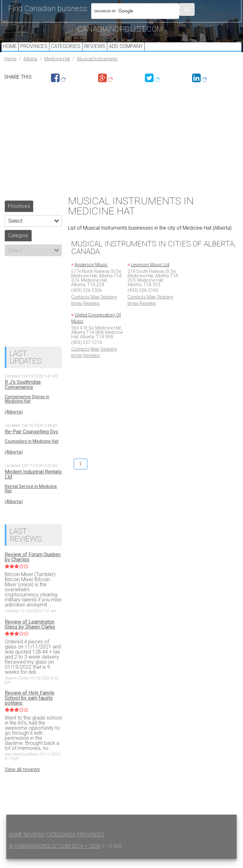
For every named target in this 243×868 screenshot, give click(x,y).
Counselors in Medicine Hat (32, 451)
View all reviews (22, 778)
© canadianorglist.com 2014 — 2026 (55, 855)
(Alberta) (14, 421)
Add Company (140, 51)
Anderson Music (91, 274)
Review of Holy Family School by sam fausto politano (30, 708)
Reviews (106, 51)
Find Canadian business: (48, 9)
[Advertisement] (121, 146)
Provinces (39, 51)
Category (18, 245)
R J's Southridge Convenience (23, 394)
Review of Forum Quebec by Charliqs (33, 566)
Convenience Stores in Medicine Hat (27, 408)
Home (12, 51)
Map (95, 306)
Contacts (80, 306)
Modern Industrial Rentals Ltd (33, 484)
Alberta (30, 68)
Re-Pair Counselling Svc (31, 441)
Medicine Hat (57, 68)
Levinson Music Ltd (150, 274)
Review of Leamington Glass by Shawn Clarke (30, 634)
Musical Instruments (97, 68)
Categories (74, 51)
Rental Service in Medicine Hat (31, 498)
